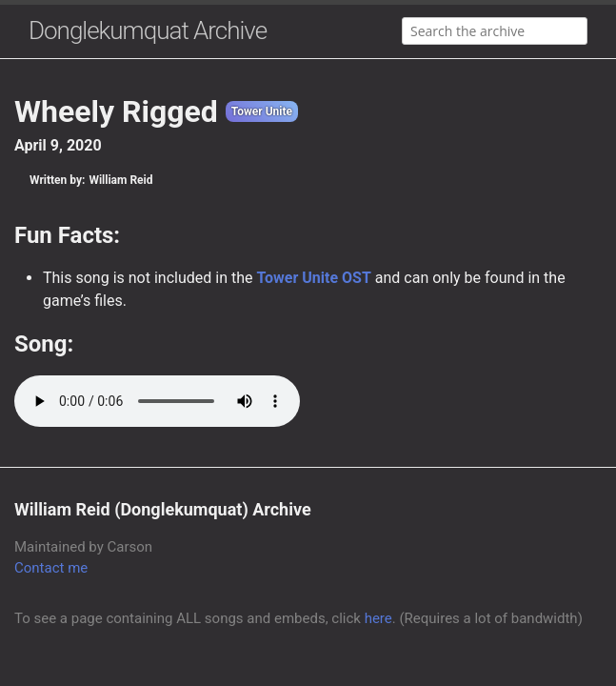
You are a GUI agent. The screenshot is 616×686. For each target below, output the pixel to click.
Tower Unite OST (313, 278)
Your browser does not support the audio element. (157, 401)
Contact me (51, 568)
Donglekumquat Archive (148, 30)
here (378, 618)
